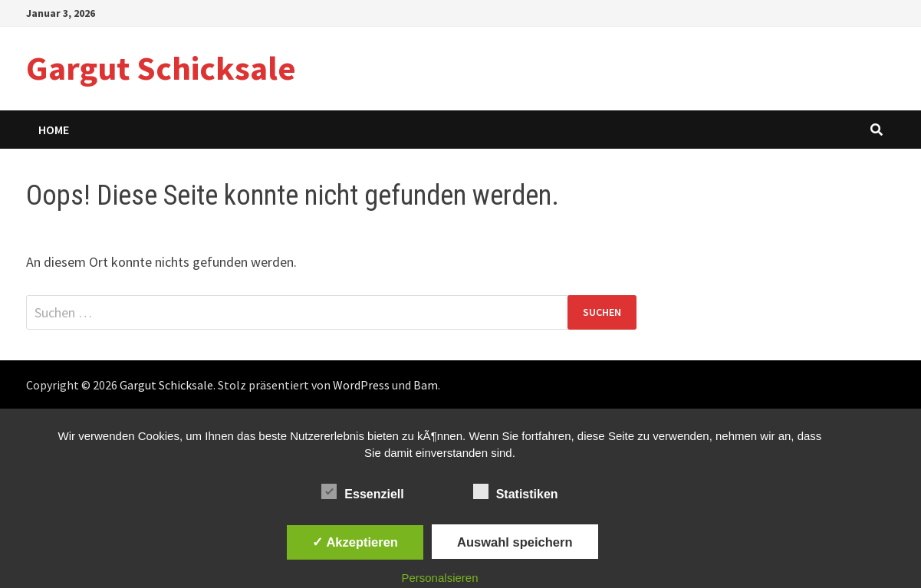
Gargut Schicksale (161, 68)
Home (54, 130)
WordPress (361, 385)
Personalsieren (439, 578)
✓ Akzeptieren (355, 542)
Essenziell (362, 491)
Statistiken (516, 491)
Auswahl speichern (515, 542)
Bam (426, 385)
